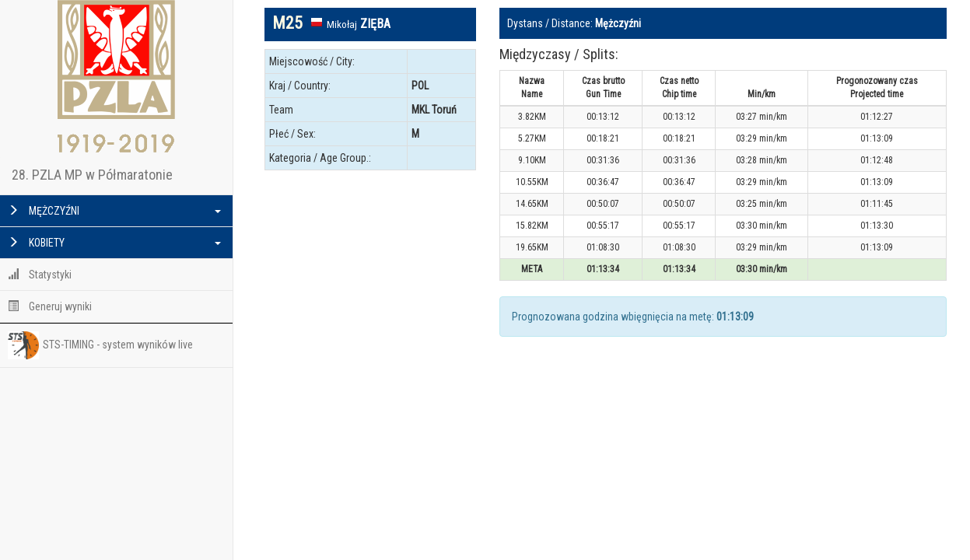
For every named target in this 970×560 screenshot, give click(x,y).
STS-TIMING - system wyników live (100, 345)
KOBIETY (114, 243)
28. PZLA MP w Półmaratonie (92, 175)
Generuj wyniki (50, 306)
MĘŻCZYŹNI (114, 211)
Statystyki (40, 275)
